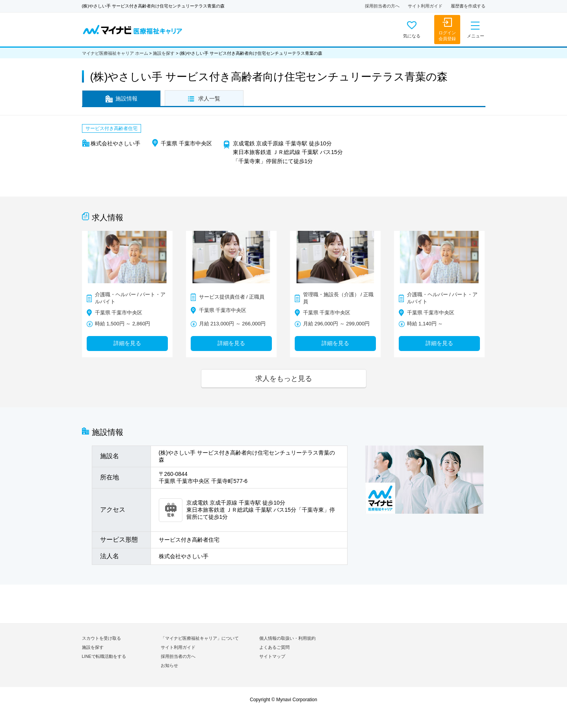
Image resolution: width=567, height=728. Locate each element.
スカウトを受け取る (101, 638)
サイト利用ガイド (425, 6)
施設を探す (164, 53)
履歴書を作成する (468, 6)
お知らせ (169, 665)
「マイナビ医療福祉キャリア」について (200, 638)
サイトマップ (272, 656)
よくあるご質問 (274, 647)
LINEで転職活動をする (104, 656)
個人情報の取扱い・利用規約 (287, 638)
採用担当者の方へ (382, 6)
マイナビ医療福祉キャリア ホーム (115, 53)
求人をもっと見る (284, 378)
